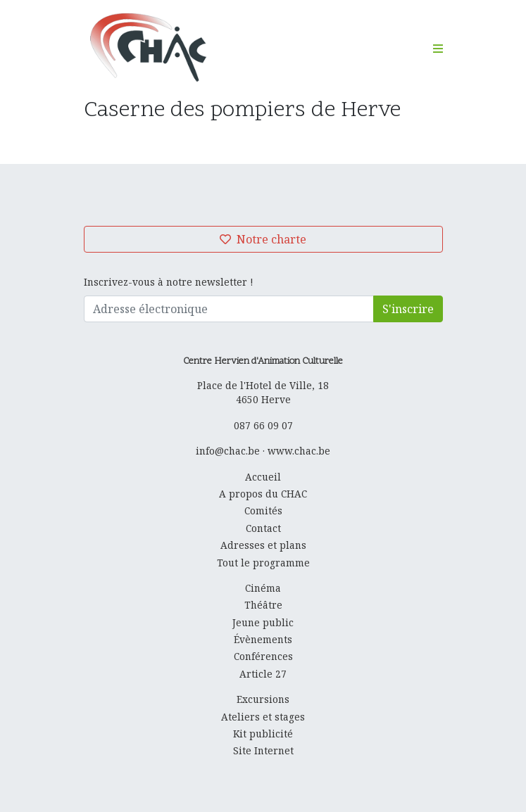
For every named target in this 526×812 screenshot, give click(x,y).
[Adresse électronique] (229, 309)
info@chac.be (228, 451)
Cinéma (263, 588)
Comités (263, 510)
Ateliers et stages (263, 717)
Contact (263, 528)
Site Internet (263, 750)
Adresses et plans (263, 545)
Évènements (263, 639)
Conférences (263, 656)
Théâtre (263, 605)
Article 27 (263, 674)
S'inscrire (408, 309)
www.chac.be (299, 451)
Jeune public (263, 622)
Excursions (263, 699)
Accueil (263, 477)
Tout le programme (263, 563)
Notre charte (263, 239)
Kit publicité (263, 734)
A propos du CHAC (263, 494)
